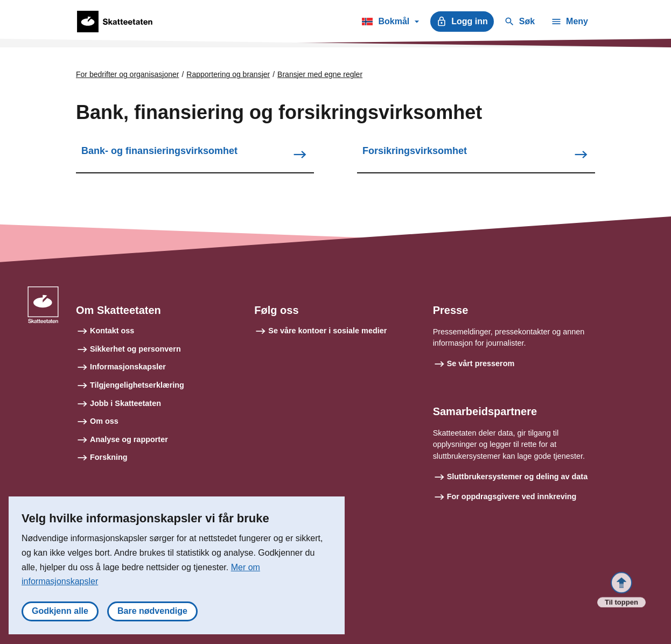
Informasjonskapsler (128, 367)
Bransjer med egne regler (320, 74)
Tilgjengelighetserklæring (137, 385)
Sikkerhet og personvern (135, 349)
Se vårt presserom (481, 363)
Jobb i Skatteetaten (125, 403)
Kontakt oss (112, 331)
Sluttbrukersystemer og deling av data (518, 477)
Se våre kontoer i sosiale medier (327, 331)
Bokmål (390, 23)
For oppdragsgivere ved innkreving (512, 496)
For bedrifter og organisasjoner (127, 74)
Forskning (109, 457)
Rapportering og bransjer (228, 74)
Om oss (104, 421)
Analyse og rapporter (129, 439)
